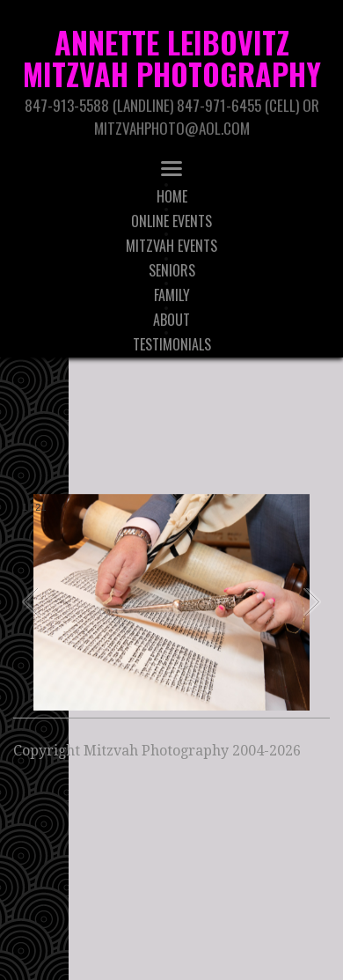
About (171, 320)
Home (172, 196)
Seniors (172, 270)
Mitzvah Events (171, 246)
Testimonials (172, 344)
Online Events (171, 221)
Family (172, 295)
